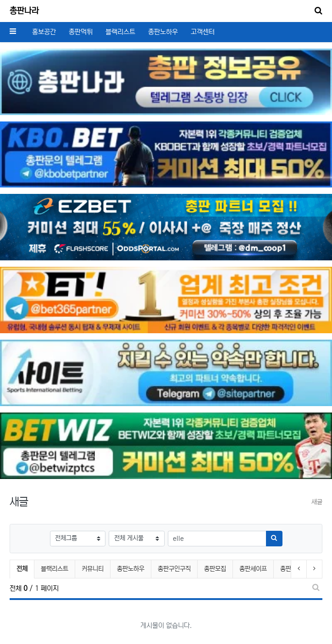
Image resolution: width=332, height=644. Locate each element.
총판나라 (24, 11)
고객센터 (203, 32)
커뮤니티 (93, 569)
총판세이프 (253, 569)
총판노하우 (163, 32)
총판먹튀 (81, 32)
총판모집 (215, 569)
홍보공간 (44, 32)
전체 (22, 569)
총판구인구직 (174, 569)
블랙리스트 (120, 32)
